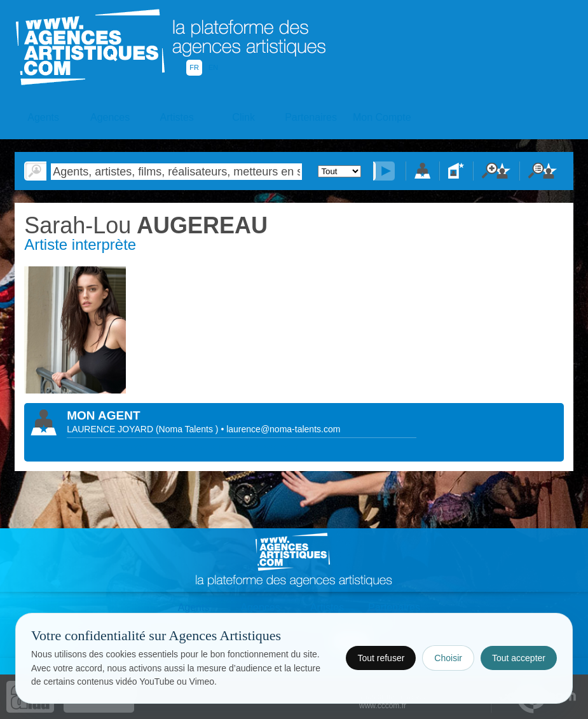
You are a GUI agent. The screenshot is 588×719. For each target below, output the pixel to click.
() (188, 429)
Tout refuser (381, 658)
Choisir (448, 658)
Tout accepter (519, 658)
